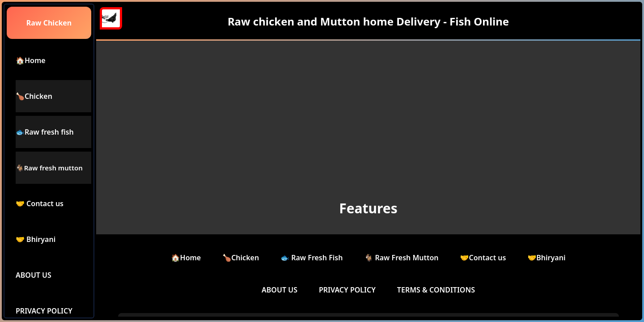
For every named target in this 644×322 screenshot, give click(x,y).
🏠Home (186, 258)
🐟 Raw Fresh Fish (311, 258)
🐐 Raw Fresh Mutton (401, 258)
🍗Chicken (241, 258)
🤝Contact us (483, 258)
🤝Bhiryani (546, 258)
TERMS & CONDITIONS (436, 290)
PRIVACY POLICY (347, 290)
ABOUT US (280, 290)
